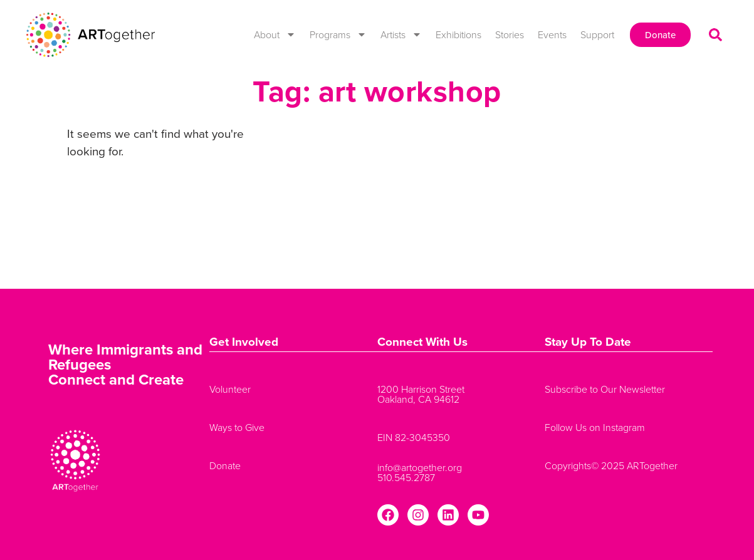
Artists (401, 34)
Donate (225, 465)
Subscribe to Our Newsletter (605, 389)
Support (597, 34)
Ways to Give (237, 427)
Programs (338, 34)
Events (552, 34)
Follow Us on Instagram (595, 427)
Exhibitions (458, 34)
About (275, 34)
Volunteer (230, 389)
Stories (510, 34)
